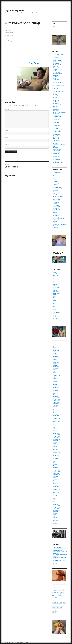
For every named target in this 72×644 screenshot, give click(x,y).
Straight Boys (56, 302)
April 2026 (55, 346)
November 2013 (56, 454)
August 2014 (56, 441)
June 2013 (55, 461)
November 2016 (56, 401)
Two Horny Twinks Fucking (59, 561)
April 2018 (55, 382)
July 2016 (55, 407)
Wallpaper (55, 610)
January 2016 (56, 416)
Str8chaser (55, 148)
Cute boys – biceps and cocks (59, 549)
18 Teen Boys (56, 80)
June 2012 (55, 479)
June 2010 (55, 515)
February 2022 (56, 356)
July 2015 (55, 424)
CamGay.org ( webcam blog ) (59, 105)
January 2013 (56, 469)
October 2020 (56, 362)
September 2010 (56, 510)
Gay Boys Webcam (57, 117)
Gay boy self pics (56, 201)
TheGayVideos (56, 226)
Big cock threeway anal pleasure (60, 555)
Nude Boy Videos (57, 220)
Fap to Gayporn (56, 198)
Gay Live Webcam (57, 121)
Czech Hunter (56, 111)
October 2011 (56, 491)
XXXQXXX (55, 161)
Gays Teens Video (57, 131)
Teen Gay (54, 605)
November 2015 (56, 418)
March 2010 (55, 519)
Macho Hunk (56, 216)
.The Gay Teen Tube (57, 69)
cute (53, 595)
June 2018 (55, 379)
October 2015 (56, 420)
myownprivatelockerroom (59, 219)
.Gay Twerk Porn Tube (58, 65)
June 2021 (55, 359)
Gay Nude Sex (56, 123)
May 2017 (55, 393)
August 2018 (56, 377)
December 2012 (56, 470)
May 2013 (55, 463)
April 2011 (55, 500)
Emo (61, 595)
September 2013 (56, 457)
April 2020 (55, 365)
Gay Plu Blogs (56, 124)
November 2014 (56, 436)
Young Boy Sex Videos (58, 163)
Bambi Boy (55, 190)
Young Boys (55, 320)
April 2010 (55, 518)
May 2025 (55, 347)
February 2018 (56, 384)
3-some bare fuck (57, 547)
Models (54, 295)
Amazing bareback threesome (59, 558)
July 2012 (55, 478)
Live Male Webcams (57, 214)
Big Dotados (56, 192)
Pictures (55, 298)
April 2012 (55, 482)
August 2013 (56, 458)
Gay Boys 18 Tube (57, 115)
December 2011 (56, 488)
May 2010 (55, 516)
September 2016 (56, 404)
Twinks (6, 35)
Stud (54, 304)
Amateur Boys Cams (57, 83)
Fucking (9, 32)
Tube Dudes (55, 155)
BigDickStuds (56, 193)
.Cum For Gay (56, 57)
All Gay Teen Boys (57, 81)
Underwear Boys (56, 312)
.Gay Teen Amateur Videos (59, 62)
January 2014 (56, 451)
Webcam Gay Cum (57, 160)
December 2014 (56, 435)
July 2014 (55, 442)
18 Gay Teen (55, 78)
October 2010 (56, 509)
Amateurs (55, 273)
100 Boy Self (55, 180)
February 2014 (56, 450)
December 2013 (56, 453)
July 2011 (55, 495)
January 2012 (56, 487)
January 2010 (56, 522)
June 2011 (55, 497)
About (54, 27)
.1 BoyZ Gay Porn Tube (58, 55)
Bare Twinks (56, 89)
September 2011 (56, 492)
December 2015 (56, 417)
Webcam (55, 318)
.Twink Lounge (56, 71)
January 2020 (56, 367)
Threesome (60, 605)
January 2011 (56, 504)
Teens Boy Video (56, 151)
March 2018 (55, 383)
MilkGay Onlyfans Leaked (58, 217)
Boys (6, 32)
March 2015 (55, 430)
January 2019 (56, 374)
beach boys (55, 275)
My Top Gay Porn (57, 139)
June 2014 (55, 444)
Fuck (8, 39)
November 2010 (56, 507)
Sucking (55, 305)
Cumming (55, 283)
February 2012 (56, 485)
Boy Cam (55, 94)
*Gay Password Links (58, 74)
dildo (57, 595)
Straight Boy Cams (57, 149)
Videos (6, 37)
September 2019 (56, 368)
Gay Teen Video (56, 126)
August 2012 (56, 476)
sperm (54, 301)
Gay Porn (55, 204)
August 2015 (56, 423)
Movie (11, 34)
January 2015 (56, 433)
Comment (8, 109)
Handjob (55, 290)
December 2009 (56, 524)
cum (54, 281)
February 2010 (56, 521)
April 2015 (55, 429)
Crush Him (55, 108)
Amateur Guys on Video (58, 189)
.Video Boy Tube (56, 72)
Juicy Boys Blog (56, 210)
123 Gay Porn (56, 77)
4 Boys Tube (56, 186)
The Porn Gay (56, 154)
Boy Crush (55, 97)
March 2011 (55, 501)
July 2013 (55, 460)
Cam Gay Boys (56, 103)
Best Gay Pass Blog (57, 90)
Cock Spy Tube (56, 106)
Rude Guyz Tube (56, 223)
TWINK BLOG (56, 227)
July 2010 (55, 513)
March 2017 (55, 395)
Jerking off (55, 292)
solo (64, 603)
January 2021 (56, 361)
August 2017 (56, 390)
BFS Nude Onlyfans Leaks (58, 91)
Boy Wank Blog (56, 102)
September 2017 (56, 389)
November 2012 (56, 472)
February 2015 (56, 432)
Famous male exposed (58, 196)
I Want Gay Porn (56, 134)
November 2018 (56, 376)
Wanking (55, 317)
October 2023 (56, 350)
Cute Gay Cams (56, 109)
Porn (11, 40)
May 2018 (55, 380)
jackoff (62, 600)
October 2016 (56, 402)
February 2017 (56, 396)
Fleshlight (55, 284)
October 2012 (56, 473)
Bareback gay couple (57, 550)
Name (7, 131)
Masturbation (56, 293)
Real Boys (55, 221)
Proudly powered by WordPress (22, 642)
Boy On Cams (56, 195)
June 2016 (55, 408)
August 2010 (56, 512)
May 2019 (55, 371)
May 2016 (55, 410)
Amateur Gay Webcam (58, 84)
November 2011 (56, 490)
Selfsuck (55, 299)
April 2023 (55, 352)
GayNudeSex (56, 128)
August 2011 (55, 494)
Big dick (55, 277)
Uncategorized (56, 311)
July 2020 (55, 364)
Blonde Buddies (56, 559)
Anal (59, 590)
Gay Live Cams (56, 120)
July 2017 (55, 392)
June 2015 (55, 426)
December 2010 (56, 506)
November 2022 (56, 353)
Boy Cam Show (56, 96)
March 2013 (55, 466)
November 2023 (56, 349)
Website (7, 144)
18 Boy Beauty (56, 183)
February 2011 (56, 503)
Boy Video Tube (56, 100)
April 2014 (55, 447)
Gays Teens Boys (57, 130)
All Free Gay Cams (57, 187)
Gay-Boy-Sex (56, 127)
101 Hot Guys (56, 75)
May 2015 (55, 427)
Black (54, 278)
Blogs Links (55, 28)
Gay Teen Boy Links (15, 11)
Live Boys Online (56, 136)
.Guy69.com (56, 66)
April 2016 (55, 411)
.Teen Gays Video (57, 68)
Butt (62, 593)
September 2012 (56, 475)
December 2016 (56, 399)
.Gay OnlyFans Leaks (57, 60)
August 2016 (56, 405)
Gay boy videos (56, 287)
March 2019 (55, 373)
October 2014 (56, 438)
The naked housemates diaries (60, 224)
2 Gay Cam (55, 184)
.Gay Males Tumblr (57, 173)
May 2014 (55, 445)
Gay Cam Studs (56, 202)
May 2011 (55, 498)
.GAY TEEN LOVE (56, 63)
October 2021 (56, 358)
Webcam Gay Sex (57, 229)
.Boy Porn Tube (56, 56)
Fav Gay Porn (56, 114)
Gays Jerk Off (56, 205)
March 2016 (55, 413)
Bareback (55, 274)
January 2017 (56, 398)
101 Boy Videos (56, 182)
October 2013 (56, 455)
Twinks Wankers (57, 157)
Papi (54, 142)
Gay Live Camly (56, 118)
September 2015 (56, 421)
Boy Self (55, 99)
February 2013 (56, 467)
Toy (54, 308)
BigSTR (54, 93)
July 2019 (55, 370)
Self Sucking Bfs (56, 143)
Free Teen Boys (56, 199)
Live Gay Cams (56, 137)
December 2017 (56, 386)
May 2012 (55, 481)
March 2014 (55, 448)
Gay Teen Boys (56, 289)
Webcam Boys (56, 158)
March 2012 (55, 484)
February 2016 (56, 414)
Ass (62, 590)
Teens (54, 307)
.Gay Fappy (55, 59)
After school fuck (57, 556)
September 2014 (56, 439)
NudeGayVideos (56, 140)
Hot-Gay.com (56, 208)
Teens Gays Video (57, 152)
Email (7, 137)
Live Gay (55, 213)
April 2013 (55, 464)
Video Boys (11, 35)
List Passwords (56, 211)
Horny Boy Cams (57, 133)
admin (6, 28)
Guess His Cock (56, 207)
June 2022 (55, 355)
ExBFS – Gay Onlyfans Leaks (59, 112)
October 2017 (56, 387)
